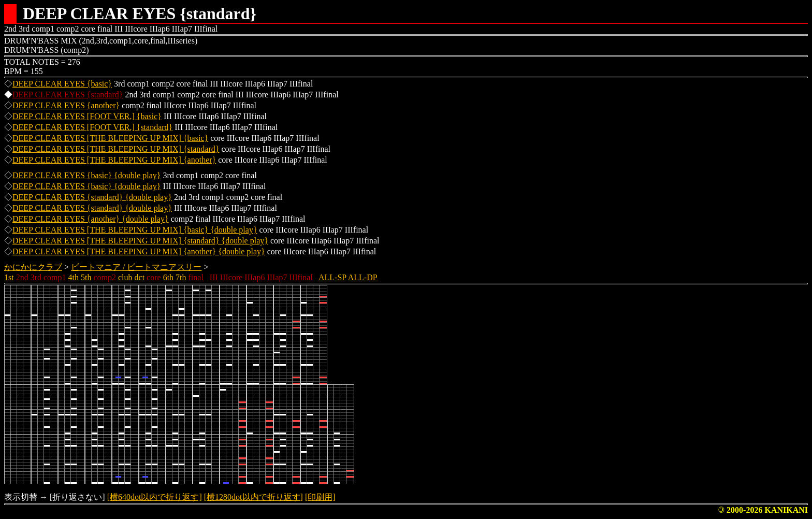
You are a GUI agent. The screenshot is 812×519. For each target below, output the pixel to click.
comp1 (55, 277)
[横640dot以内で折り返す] (155, 497)
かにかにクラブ (33, 267)
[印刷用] (320, 497)
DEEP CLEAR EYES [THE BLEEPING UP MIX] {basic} (110, 138)
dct (140, 277)
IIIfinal (301, 277)
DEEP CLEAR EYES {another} (66, 105)
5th (86, 277)
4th (74, 277)
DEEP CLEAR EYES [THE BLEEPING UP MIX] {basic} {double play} (135, 230)
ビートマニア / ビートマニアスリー (136, 267)
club (125, 277)
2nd (22, 277)
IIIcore (231, 277)
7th (181, 277)
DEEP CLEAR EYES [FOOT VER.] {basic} (87, 116)
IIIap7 (277, 277)
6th (168, 277)
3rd (36, 277)
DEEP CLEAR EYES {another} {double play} (91, 219)
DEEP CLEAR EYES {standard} (68, 95)
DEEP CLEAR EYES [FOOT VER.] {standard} (92, 127)
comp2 (105, 277)
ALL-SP (332, 277)
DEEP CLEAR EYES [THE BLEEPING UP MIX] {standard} (116, 149)
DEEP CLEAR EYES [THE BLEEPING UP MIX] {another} (114, 160)
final (196, 277)
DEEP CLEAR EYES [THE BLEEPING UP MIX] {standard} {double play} (140, 241)
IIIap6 (255, 277)
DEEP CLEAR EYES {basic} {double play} (87, 175)
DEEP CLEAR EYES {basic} (62, 84)
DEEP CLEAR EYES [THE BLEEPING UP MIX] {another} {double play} (139, 251)
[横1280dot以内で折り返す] (253, 497)
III (214, 277)
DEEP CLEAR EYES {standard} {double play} (92, 197)
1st (9, 277)
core (154, 277)
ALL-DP (363, 277)
